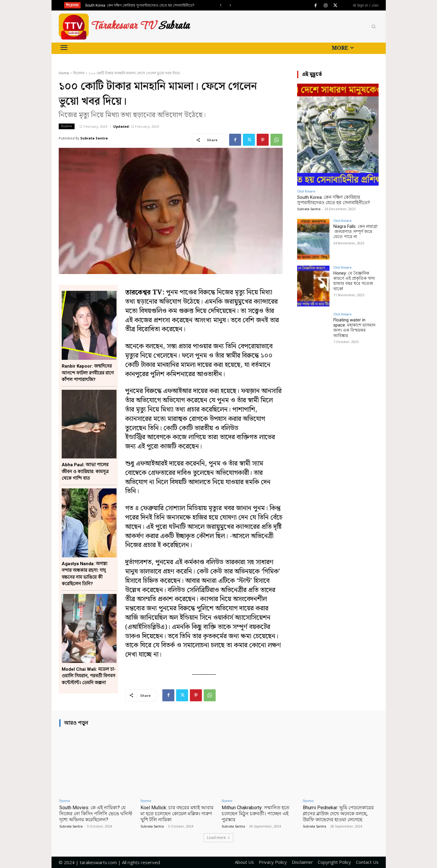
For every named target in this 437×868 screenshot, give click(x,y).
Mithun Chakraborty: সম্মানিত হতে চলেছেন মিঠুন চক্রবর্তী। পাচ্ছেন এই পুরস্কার (258, 814)
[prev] (221, 5)
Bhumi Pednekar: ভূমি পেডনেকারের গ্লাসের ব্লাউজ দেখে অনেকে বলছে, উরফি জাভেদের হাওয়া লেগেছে (340, 814)
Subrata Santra (94, 138)
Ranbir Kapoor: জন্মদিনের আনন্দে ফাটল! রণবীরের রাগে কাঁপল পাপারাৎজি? (88, 373)
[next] (230, 5)
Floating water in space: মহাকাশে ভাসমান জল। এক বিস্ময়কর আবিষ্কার (356, 325)
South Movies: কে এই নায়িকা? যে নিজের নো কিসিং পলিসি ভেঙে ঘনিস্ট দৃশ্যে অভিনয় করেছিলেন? (94, 814)
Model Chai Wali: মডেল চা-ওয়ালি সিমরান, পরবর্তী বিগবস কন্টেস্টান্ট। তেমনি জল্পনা (89, 676)
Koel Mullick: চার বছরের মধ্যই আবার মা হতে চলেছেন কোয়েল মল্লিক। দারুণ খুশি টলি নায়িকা (172, 814)
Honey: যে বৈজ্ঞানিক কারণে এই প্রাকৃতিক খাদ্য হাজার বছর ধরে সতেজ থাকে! (354, 281)
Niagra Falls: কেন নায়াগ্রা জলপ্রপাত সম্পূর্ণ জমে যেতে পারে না (355, 231)
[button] (374, 27)
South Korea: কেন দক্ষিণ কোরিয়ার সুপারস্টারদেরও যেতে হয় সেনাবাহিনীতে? (140, 5)
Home (64, 73)
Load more (219, 838)
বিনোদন (79, 73)
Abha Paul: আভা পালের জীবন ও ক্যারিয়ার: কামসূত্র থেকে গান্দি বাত (85, 471)
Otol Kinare (306, 191)
